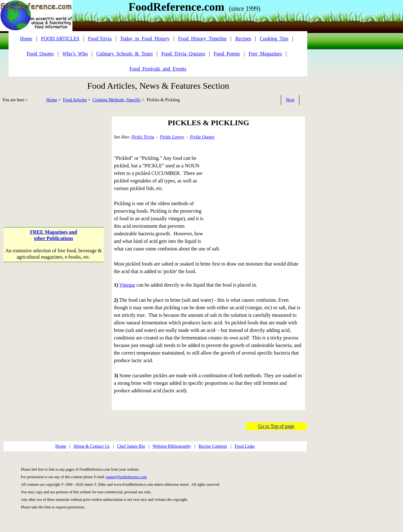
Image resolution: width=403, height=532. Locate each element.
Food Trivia (100, 39)
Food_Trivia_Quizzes (183, 54)
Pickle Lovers (172, 137)
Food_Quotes (40, 54)
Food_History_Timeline (202, 39)
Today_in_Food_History (145, 39)
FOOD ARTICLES (60, 39)
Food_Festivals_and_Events (158, 69)
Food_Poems (227, 54)
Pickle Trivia (143, 137)
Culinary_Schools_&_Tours (125, 54)
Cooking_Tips (274, 39)
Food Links (245, 446)
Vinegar (127, 285)
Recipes (243, 39)
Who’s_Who (75, 54)
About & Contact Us (92, 446)
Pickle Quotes (202, 137)
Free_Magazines (265, 54)
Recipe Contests (213, 446)
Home (52, 100)
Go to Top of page (276, 426)
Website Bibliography (172, 446)
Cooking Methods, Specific (117, 100)
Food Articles (75, 100)
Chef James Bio (131, 446)
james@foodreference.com (126, 477)
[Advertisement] (54, 160)
